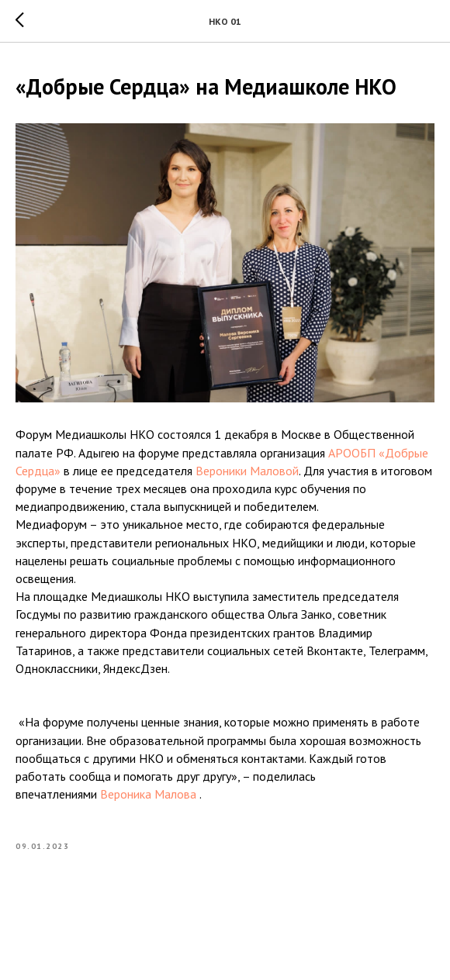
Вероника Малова (148, 794)
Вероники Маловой (247, 471)
